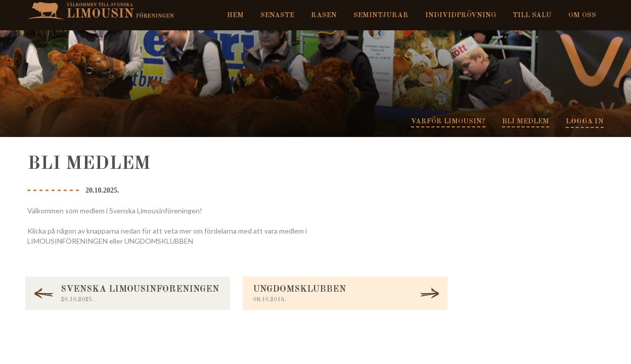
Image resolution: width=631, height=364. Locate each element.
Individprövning (461, 15)
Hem (235, 15)
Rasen (324, 15)
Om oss (582, 15)
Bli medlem (526, 121)
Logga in (585, 122)
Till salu (532, 15)
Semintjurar (381, 15)
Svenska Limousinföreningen (105, 10)
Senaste (277, 15)
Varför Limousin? (448, 121)
